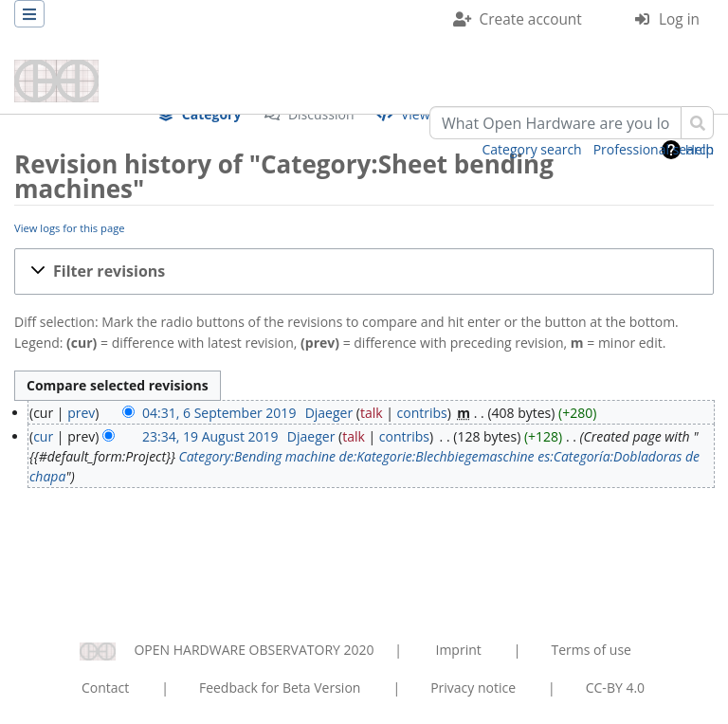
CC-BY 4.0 (615, 688)
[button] (364, 271)
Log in (679, 19)
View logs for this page (70, 228)
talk (372, 413)
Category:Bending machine (257, 456)
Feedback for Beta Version (280, 688)
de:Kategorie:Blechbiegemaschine (437, 456)
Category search (532, 149)
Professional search (654, 149)
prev (81, 413)
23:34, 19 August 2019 (210, 436)
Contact (105, 688)
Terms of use (591, 650)
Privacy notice (473, 688)
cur (43, 436)
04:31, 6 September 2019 (219, 413)
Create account (531, 19)
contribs (422, 413)
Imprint (459, 650)
